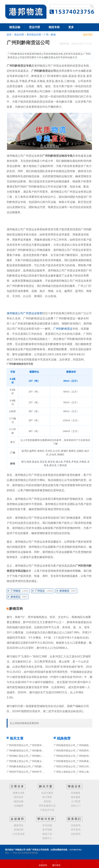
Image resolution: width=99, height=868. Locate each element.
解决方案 (46, 786)
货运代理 (34, 27)
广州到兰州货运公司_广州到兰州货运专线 (76, 766)
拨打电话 (56, 864)
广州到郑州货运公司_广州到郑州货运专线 (76, 751)
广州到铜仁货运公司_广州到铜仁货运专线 (29, 756)
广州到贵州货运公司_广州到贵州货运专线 (29, 745)
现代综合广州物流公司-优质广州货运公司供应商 (27, 850)
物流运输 (15, 27)
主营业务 (17, 786)
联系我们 (75, 819)
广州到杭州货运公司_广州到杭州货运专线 (76, 756)
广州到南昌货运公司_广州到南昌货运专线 (76, 745)
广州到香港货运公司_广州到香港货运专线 (76, 761)
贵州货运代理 (34, 35)
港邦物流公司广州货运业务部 (24, 313)
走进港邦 (17, 819)
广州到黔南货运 (63, 329)
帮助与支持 (46, 819)
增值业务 (75, 786)
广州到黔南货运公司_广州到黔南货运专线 (29, 751)
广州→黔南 (50, 35)
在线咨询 (43, 864)
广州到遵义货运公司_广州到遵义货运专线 (29, 761)
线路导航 (88, 35)
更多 (71, 27)
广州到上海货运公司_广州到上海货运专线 (76, 772)
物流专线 (54, 27)
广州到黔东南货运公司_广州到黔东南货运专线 (31, 766)
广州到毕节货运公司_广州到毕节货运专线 (29, 772)
